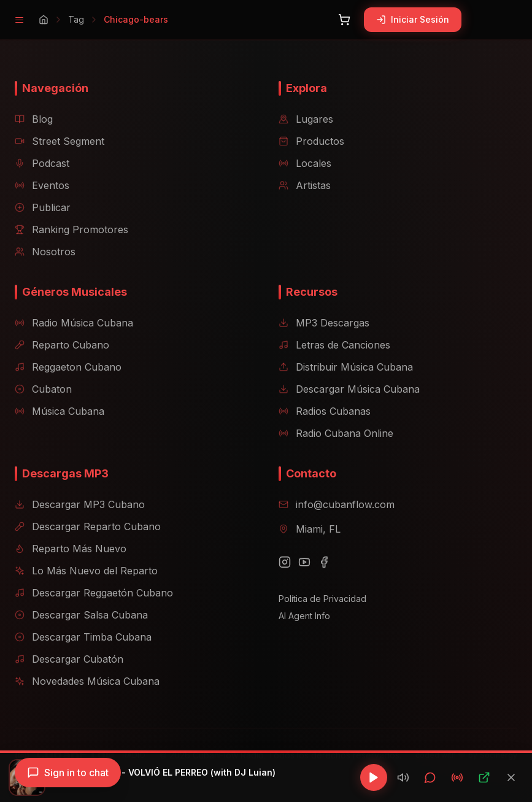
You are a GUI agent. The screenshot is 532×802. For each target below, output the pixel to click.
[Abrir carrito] (344, 20)
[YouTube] (304, 562)
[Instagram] (285, 562)
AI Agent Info (304, 616)
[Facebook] (324, 562)
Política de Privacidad (322, 599)
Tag (76, 19)
